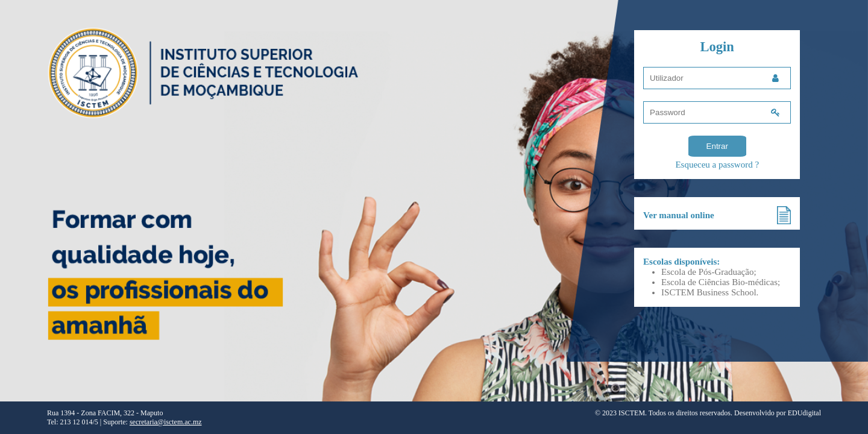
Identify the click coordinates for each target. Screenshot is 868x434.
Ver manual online (679, 215)
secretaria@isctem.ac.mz (166, 422)
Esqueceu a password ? (717, 165)
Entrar (717, 146)
